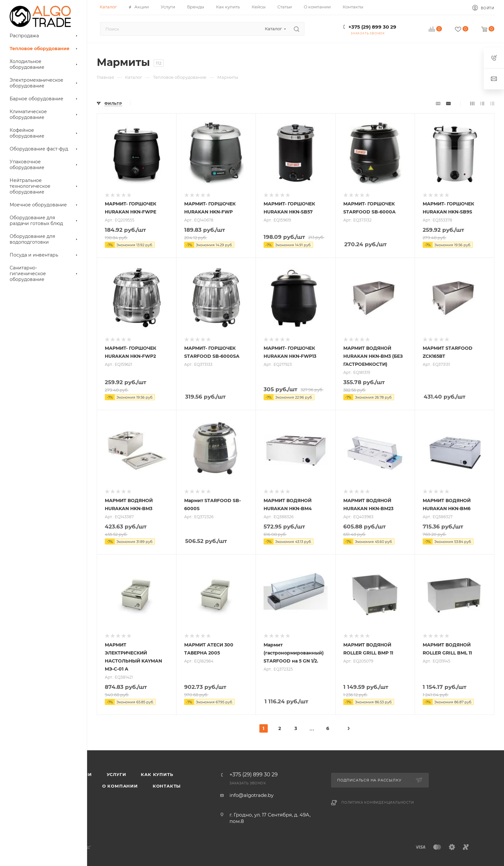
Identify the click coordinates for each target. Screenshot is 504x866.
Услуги (117, 774)
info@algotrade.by (252, 795)
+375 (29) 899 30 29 (372, 27)
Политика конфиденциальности (378, 803)
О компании (120, 786)
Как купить (157, 774)
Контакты (167, 786)
